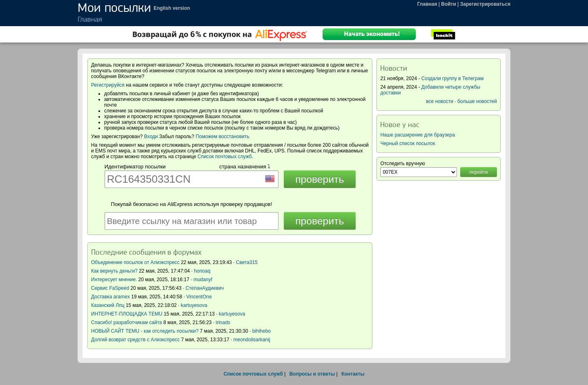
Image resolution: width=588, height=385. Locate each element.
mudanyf (203, 280)
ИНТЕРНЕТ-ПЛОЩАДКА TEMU (127, 314)
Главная (427, 4)
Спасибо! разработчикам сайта (127, 322)
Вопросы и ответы (312, 374)
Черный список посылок (408, 143)
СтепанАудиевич (205, 288)
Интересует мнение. (114, 280)
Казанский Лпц (108, 305)
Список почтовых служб (225, 157)
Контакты (353, 374)
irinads (223, 322)
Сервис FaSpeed (110, 288)
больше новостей (477, 101)
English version (172, 8)
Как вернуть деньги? (114, 271)
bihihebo (262, 331)
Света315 (247, 262)
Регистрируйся (108, 85)
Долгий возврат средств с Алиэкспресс (135, 340)
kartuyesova (194, 305)
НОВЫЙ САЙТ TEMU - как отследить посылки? (145, 331)
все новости (440, 101)
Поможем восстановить (222, 137)
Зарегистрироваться (485, 4)
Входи (151, 137)
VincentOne (199, 297)
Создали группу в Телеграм (453, 78)
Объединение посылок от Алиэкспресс (135, 262)
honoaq (202, 271)
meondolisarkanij (252, 340)
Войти (449, 4)
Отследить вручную (403, 163)
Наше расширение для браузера (418, 135)
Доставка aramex (111, 297)
